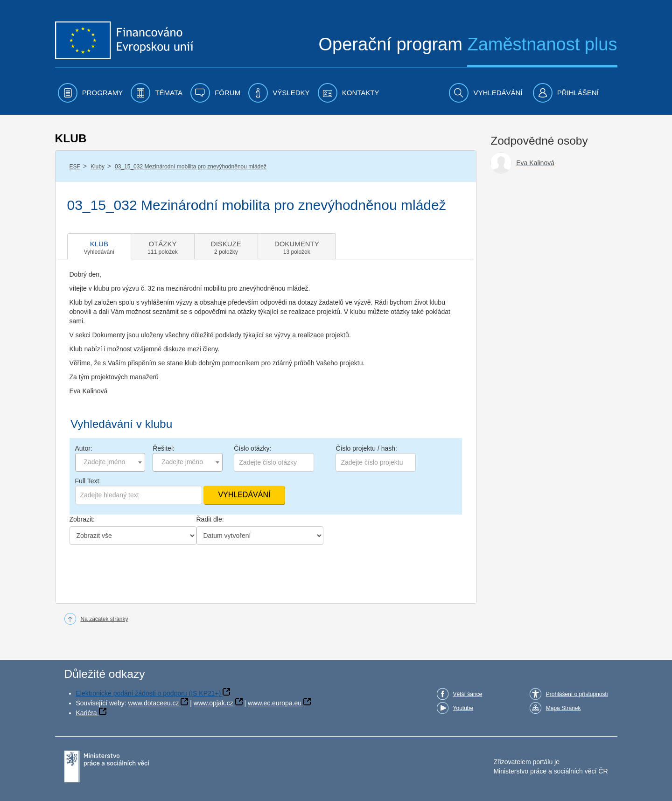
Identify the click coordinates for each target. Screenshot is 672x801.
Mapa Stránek (563, 708)
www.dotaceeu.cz (154, 703)
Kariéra (87, 713)
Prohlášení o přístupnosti (577, 694)
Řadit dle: (210, 519)
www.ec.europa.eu (275, 703)
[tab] (99, 246)
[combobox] (110, 462)
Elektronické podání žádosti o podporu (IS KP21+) (149, 693)
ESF (75, 167)
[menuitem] (91, 93)
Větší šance (468, 694)
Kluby (98, 167)
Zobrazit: (82, 519)
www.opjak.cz (213, 703)
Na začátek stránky (105, 619)
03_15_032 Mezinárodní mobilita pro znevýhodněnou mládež (191, 167)
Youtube (463, 708)
